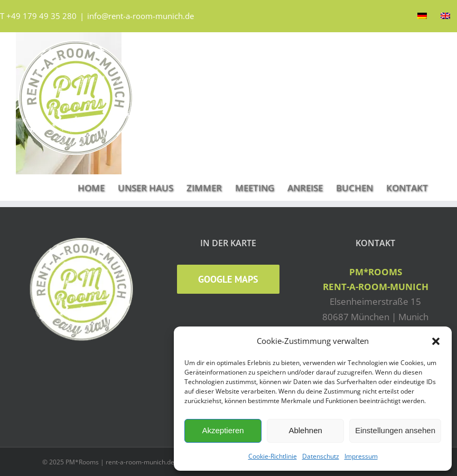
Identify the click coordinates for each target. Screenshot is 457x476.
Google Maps (228, 279)
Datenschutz (321, 456)
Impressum (361, 456)
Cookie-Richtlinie (273, 456)
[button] (436, 341)
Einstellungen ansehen (395, 430)
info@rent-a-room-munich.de (141, 16)
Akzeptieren (223, 430)
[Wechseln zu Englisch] (445, 16)
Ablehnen (305, 430)
